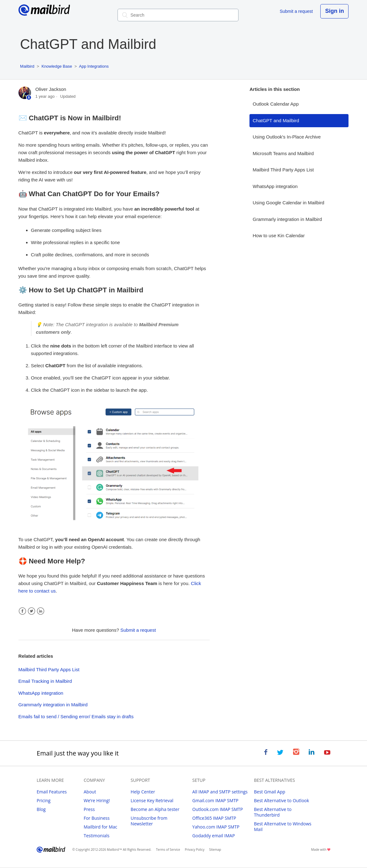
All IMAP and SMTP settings (220, 792)
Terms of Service (168, 850)
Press (89, 809)
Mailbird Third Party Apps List (49, 669)
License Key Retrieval (152, 800)
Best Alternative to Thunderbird (273, 812)
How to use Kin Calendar (279, 235)
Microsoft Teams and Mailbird (283, 153)
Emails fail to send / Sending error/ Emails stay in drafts (76, 716)
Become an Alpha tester (155, 809)
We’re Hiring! (97, 800)
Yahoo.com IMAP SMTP (216, 827)
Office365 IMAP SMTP (214, 818)
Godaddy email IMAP (214, 836)
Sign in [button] (334, 11)
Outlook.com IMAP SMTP (218, 809)
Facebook (22, 611)
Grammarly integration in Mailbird (53, 705)
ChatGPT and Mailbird (276, 120)
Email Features (52, 792)
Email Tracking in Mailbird (45, 681)
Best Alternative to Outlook (281, 800)
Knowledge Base (57, 66)
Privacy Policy (195, 850)
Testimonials (97, 836)
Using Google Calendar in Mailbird (288, 203)
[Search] (178, 15)
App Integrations (94, 66)
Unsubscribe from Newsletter (149, 821)
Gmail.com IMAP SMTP (215, 800)
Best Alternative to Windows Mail (283, 826)
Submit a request (296, 11)
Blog (41, 809)
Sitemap (215, 850)
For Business (97, 818)
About (90, 792)
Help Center (143, 792)
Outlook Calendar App (276, 104)
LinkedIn (41, 611)
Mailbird (27, 66)
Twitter (31, 611)
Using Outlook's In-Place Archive (287, 137)
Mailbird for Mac (100, 827)
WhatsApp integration (41, 693)
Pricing (44, 800)
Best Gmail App (270, 792)
